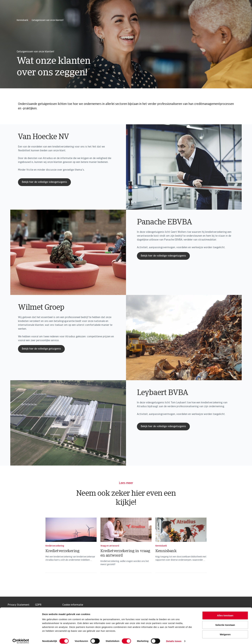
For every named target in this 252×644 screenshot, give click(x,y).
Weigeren (225, 631)
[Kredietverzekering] (71, 549)
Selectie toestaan (225, 621)
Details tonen (174, 638)
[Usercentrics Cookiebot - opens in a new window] (21, 638)
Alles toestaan (225, 612)
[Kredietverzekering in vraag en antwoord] (126, 549)
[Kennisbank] (181, 549)
